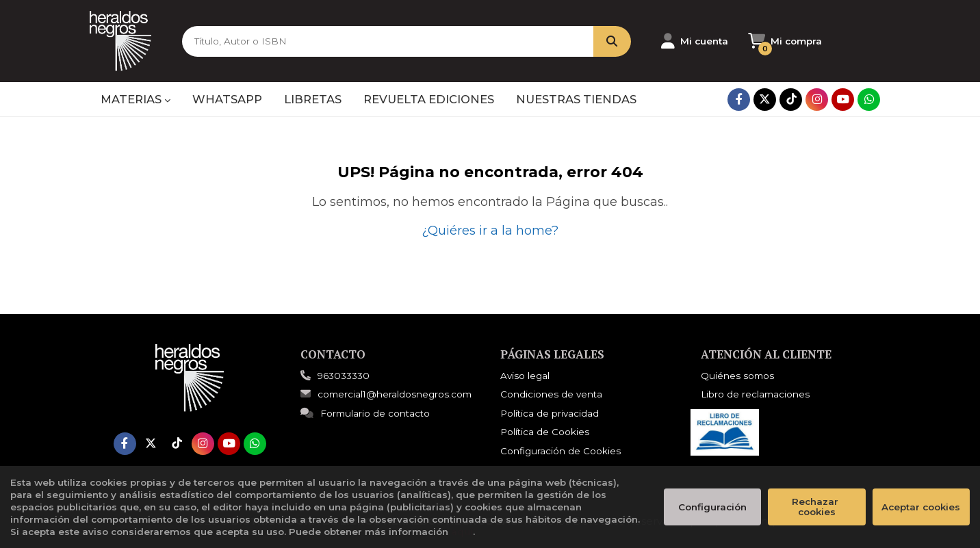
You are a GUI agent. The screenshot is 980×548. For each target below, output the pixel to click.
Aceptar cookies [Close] (921, 507)
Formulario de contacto (365, 413)
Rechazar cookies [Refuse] (816, 507)
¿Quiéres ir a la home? (490, 231)
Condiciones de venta (551, 394)
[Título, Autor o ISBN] (387, 41)
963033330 (344, 376)
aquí (462, 532)
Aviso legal (525, 376)
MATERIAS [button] (136, 99)
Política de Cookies (545, 432)
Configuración (712, 507)
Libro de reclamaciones (755, 394)
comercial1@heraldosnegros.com (386, 394)
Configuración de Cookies (560, 451)
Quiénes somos (737, 376)
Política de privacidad (550, 413)
